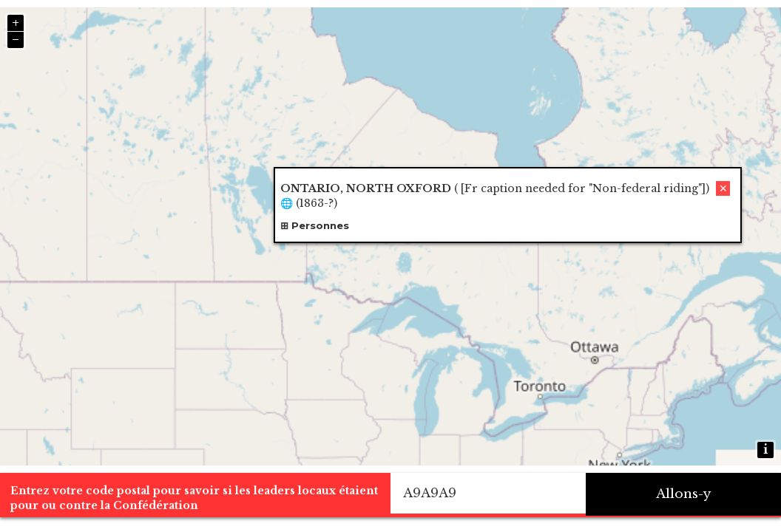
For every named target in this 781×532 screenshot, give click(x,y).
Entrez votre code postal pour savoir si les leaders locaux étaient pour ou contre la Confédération (194, 498)
